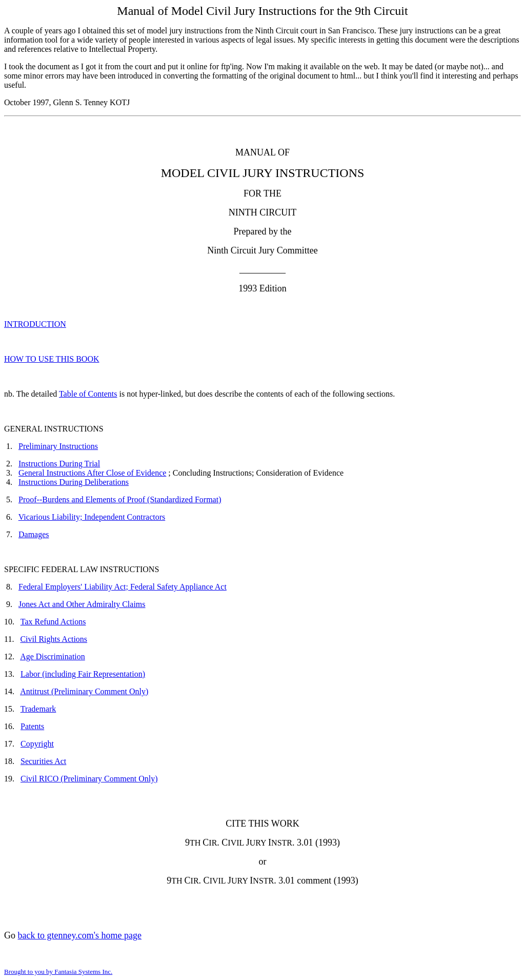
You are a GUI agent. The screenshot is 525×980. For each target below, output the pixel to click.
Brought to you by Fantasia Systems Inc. (58, 972)
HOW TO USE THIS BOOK (52, 359)
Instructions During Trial (59, 464)
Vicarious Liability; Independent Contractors (92, 517)
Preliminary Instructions (58, 446)
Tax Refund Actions (53, 622)
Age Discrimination (53, 656)
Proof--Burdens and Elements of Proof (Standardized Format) (120, 499)
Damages (34, 534)
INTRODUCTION (35, 324)
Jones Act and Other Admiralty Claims (82, 604)
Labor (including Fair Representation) (83, 674)
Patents (32, 726)
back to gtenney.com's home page (80, 935)
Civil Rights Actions (54, 639)
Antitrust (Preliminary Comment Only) (84, 691)
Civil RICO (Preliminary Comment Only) (89, 779)
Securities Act (43, 761)
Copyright (37, 744)
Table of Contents (88, 394)
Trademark (38, 709)
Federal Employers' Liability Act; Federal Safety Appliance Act (123, 587)
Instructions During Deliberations (74, 482)
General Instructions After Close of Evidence (92, 473)
